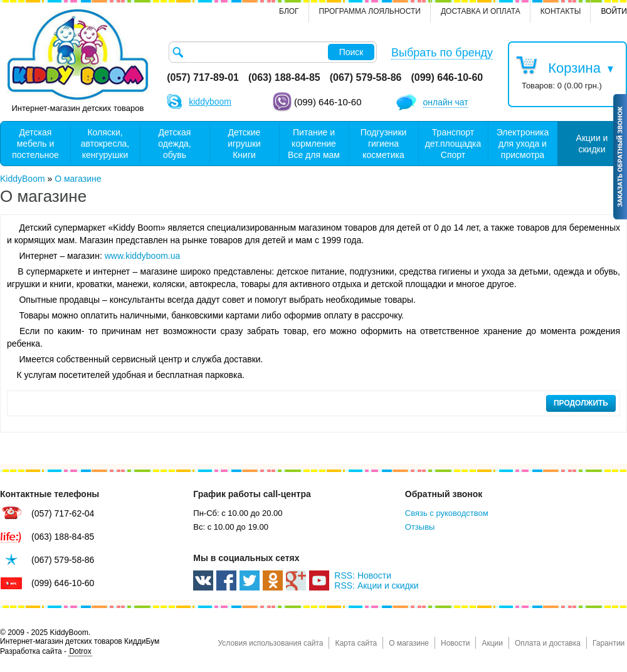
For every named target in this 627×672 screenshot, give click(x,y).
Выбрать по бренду (442, 53)
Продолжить (581, 403)
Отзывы (420, 527)
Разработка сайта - (46, 652)
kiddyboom (210, 102)
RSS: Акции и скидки (376, 585)
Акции (492, 643)
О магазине (409, 643)
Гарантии (609, 643)
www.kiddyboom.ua (143, 256)
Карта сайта (356, 643)
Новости (455, 643)
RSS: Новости (363, 575)
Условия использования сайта (270, 643)
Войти (614, 11)
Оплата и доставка (548, 643)
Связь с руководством (447, 513)
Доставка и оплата (481, 11)
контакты (561, 11)
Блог (289, 11)
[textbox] (273, 52)
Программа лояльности (370, 11)
